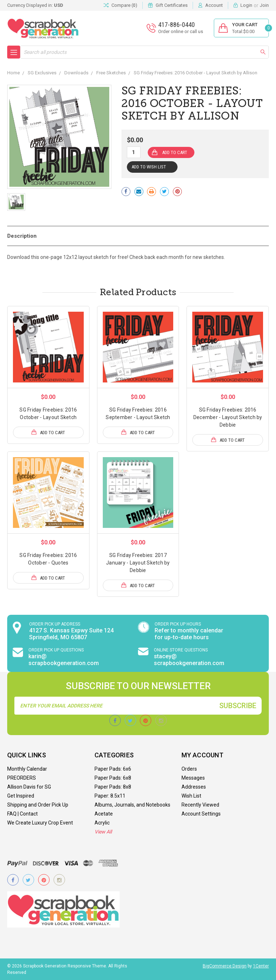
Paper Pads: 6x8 (113, 778)
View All (103, 832)
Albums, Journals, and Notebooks (132, 805)
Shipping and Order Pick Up (38, 805)
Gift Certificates (172, 5)
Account (214, 5)
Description (22, 236)
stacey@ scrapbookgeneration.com (189, 660)
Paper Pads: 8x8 (113, 787)
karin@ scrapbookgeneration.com (64, 660)
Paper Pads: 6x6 (113, 769)
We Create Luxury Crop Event (40, 823)
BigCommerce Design (225, 966)
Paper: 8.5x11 (110, 796)
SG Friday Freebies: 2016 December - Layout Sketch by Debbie (228, 417)
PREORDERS (22, 778)
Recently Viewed (200, 805)
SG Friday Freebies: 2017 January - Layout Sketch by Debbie (138, 563)
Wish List (191, 796)
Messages (193, 778)
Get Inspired (21, 796)
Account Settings (201, 814)
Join (264, 5)
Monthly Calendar (27, 769)
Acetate (104, 814)
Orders (189, 769)
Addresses (194, 787)
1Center (261, 966)
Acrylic (102, 823)
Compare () (120, 5)
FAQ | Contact (22, 814)
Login (246, 5)
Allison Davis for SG (29, 787)
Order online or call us (181, 31)
